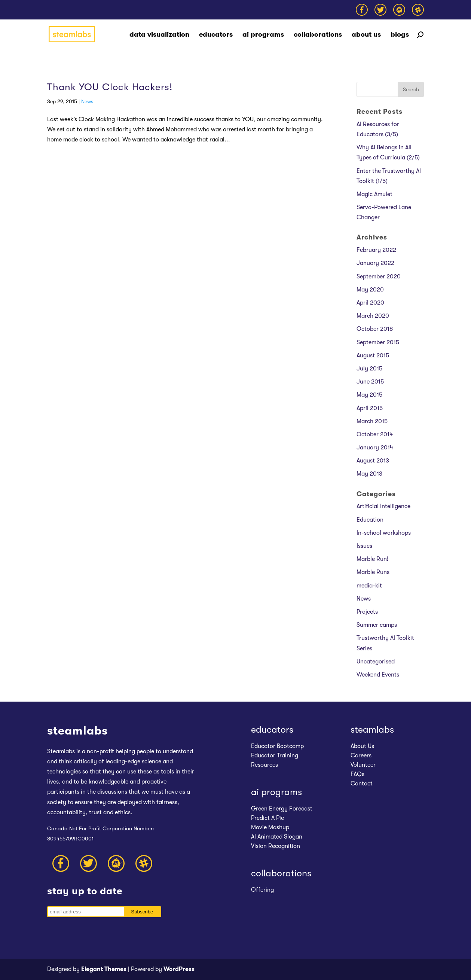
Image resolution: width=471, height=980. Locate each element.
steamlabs (372, 729)
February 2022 (376, 250)
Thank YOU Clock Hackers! (110, 87)
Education (370, 520)
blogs (400, 35)
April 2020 (370, 303)
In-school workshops (384, 533)
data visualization (159, 35)
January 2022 (375, 263)
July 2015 (369, 369)
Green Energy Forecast (282, 809)
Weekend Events (378, 675)
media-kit (369, 586)
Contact (362, 784)
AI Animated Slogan (277, 837)
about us (366, 35)
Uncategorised (376, 662)
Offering (262, 890)
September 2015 (378, 342)
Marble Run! (372, 559)
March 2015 (372, 421)
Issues (364, 546)
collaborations (318, 35)
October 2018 (375, 329)
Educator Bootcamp (277, 746)
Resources (264, 765)
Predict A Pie (267, 818)
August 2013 (373, 461)
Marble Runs (373, 572)
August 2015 (373, 355)
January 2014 (375, 448)
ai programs (263, 35)
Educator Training (275, 755)
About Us (362, 746)
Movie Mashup (270, 827)
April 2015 (370, 408)
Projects (367, 612)
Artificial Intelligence (383, 506)
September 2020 (379, 277)
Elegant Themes (104, 969)
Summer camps (377, 625)
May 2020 (370, 290)
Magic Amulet (374, 194)
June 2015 (370, 382)
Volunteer (363, 765)
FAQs (357, 774)
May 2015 (369, 395)
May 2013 (369, 474)
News (87, 101)
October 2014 (375, 434)
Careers (361, 755)
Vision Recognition (276, 846)
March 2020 (373, 316)
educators (216, 35)
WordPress (179, 969)
